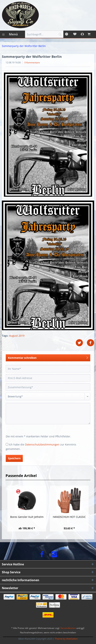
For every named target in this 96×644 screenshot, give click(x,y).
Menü (10, 34)
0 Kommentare (32, 63)
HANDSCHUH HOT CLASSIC (69, 517)
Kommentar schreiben (48, 357)
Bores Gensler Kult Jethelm (27, 517)
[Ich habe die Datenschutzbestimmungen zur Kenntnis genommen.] (7, 444)
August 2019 (17, 336)
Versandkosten (68, 628)
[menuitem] (10, 34)
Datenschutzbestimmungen (42, 444)
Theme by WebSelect (66, 639)
